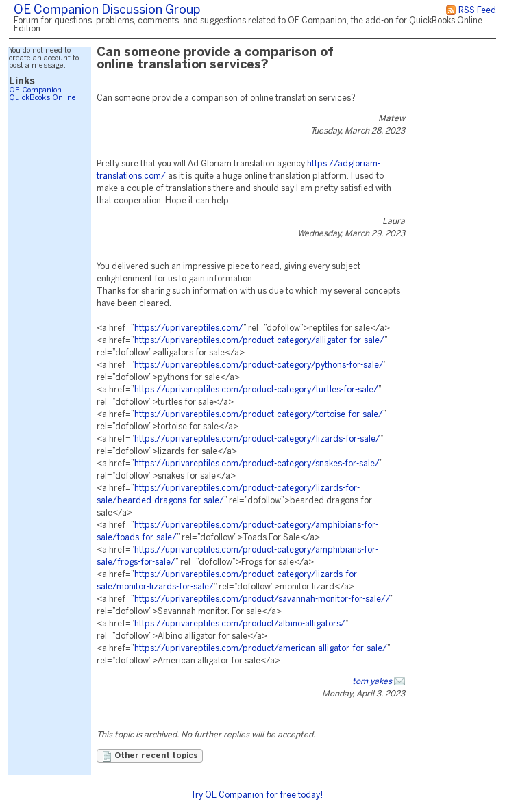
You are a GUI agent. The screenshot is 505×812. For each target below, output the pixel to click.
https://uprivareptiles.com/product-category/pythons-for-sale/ (259, 365)
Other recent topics (150, 757)
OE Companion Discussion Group (107, 11)
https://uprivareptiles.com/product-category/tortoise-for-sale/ (259, 415)
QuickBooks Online (42, 98)
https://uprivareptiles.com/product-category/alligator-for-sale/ (259, 341)
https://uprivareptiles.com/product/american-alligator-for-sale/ (261, 649)
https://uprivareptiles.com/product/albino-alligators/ (240, 624)
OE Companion (35, 90)
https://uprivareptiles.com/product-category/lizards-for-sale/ (257, 439)
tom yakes (372, 682)
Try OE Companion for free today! (257, 795)
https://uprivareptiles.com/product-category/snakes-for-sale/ (257, 464)
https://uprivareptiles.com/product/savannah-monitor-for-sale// (262, 599)
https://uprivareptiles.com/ (189, 328)
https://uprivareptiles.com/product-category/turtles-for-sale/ (256, 390)
